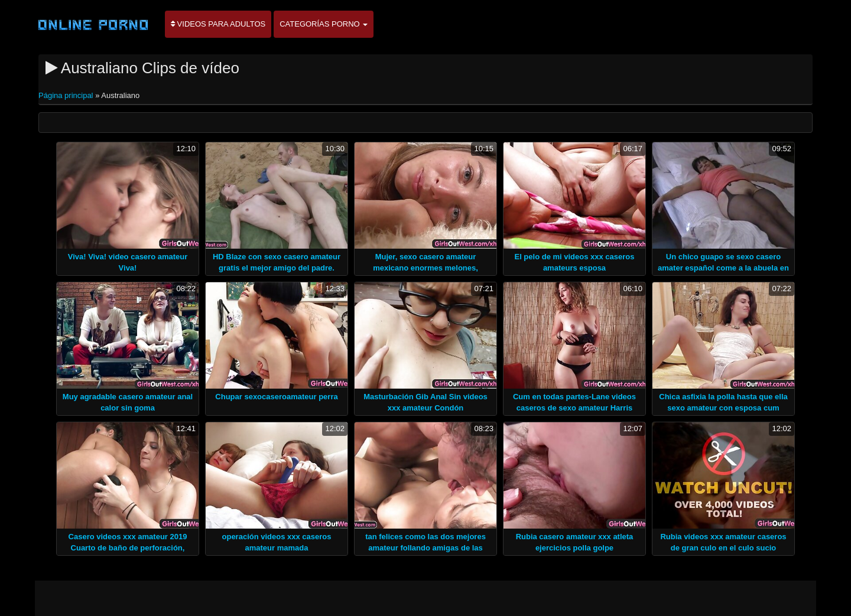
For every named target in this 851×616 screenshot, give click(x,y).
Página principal (67, 95)
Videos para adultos (218, 24)
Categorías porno (324, 24)
